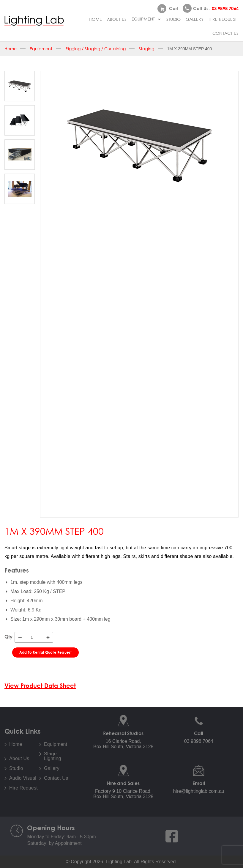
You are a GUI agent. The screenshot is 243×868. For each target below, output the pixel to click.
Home (95, 19)
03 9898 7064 (199, 741)
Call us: (211, 8)
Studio (173, 19)
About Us (117, 19)
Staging (146, 49)
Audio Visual (23, 778)
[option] (139, 146)
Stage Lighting (53, 756)
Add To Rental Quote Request (45, 652)
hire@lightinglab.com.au (199, 791)
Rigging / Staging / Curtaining (96, 49)
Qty (8, 637)
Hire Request (223, 19)
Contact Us (225, 33)
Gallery (195, 19)
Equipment (147, 19)
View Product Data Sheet (40, 686)
